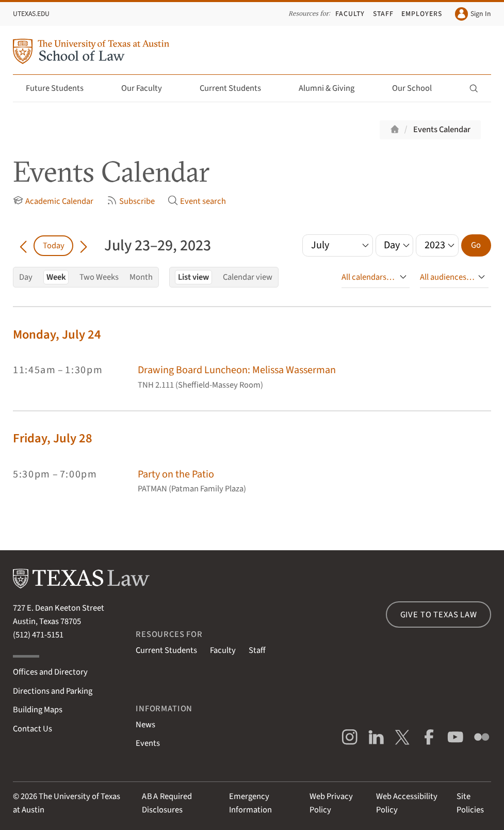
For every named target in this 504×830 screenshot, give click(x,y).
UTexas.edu (31, 14)
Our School (418, 88)
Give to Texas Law (439, 615)
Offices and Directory (50, 672)
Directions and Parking (53, 691)
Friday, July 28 (53, 438)
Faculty (350, 14)
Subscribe (131, 202)
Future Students (61, 88)
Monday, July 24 (57, 335)
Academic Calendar (53, 202)
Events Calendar (442, 130)
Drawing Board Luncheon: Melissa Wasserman (237, 370)
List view (193, 277)
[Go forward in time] (84, 246)
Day (26, 277)
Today (54, 246)
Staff (383, 14)
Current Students (236, 88)
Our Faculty (148, 88)
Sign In (473, 14)
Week (56, 277)
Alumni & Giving (332, 88)
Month (141, 277)
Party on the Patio (176, 474)
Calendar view (248, 277)
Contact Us (32, 729)
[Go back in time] (23, 246)
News (145, 725)
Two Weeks (99, 277)
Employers (422, 14)
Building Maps (38, 710)
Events (148, 743)
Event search (197, 202)
